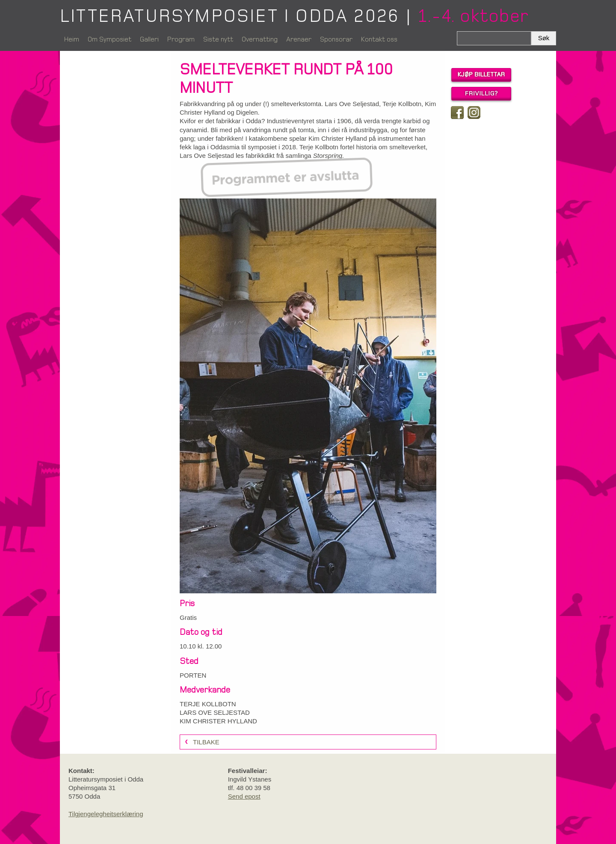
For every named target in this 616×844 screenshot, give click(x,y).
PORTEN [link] (193, 675)
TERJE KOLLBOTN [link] (208, 704)
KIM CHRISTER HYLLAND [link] (218, 721)
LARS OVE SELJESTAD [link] (215, 712)
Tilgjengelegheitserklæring (106, 814)
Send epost (244, 796)
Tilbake (206, 742)
